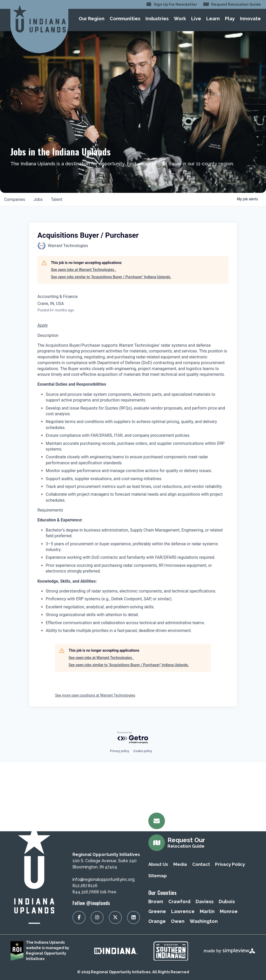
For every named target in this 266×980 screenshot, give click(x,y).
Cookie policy (143, 751)
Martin (207, 911)
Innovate (250, 19)
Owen (178, 921)
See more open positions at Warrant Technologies (95, 695)
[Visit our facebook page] (79, 917)
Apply (43, 325)
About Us (158, 864)
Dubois (227, 901)
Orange (157, 921)
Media (180, 864)
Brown (156, 901)
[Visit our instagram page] (97, 917)
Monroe (229, 911)
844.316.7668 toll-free (94, 892)
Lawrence (183, 911)
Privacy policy (119, 751)
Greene (157, 911)
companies (15, 199)
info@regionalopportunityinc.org (104, 879)
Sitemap (158, 876)
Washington (204, 921)
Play (230, 19)
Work (180, 19)
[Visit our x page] (115, 917)
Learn (213, 19)
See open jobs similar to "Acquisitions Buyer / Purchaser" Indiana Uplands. (111, 277)
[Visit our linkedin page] (134, 917)
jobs (38, 199)
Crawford (179, 901)
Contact (201, 864)
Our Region (92, 19)
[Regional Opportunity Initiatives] (39, 19)
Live (196, 19)
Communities (125, 19)
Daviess (205, 901)
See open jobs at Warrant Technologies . (84, 270)
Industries (157, 19)
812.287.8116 (85, 886)
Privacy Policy (230, 864)
